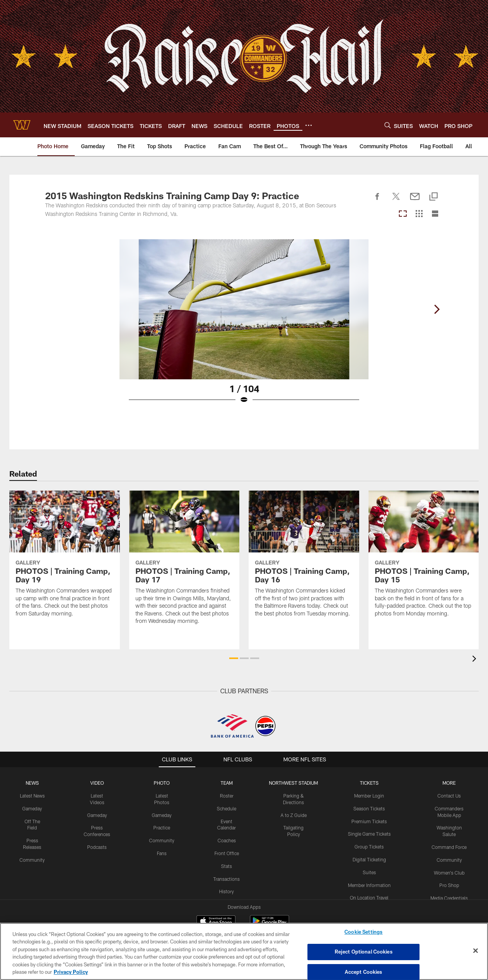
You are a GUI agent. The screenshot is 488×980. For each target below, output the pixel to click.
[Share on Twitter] (396, 201)
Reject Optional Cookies (364, 952)
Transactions (226, 879)
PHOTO (162, 783)
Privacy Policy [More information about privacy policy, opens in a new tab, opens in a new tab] (71, 972)
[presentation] (476, 660)
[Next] (437, 309)
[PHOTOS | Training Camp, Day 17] (184, 562)
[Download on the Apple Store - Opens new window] (216, 922)
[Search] (388, 125)
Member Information (369, 885)
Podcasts (97, 847)
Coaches (227, 840)
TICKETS (369, 783)
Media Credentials (449, 898)
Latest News (32, 796)
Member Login (369, 796)
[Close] (476, 951)
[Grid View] (419, 214)
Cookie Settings (363, 932)
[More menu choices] (309, 125)
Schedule (226, 808)
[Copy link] (434, 197)
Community (32, 860)
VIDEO (97, 783)
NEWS (32, 783)
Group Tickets (369, 847)
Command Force (449, 847)
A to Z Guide (294, 815)
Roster (227, 796)
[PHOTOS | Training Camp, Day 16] (304, 558)
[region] (244, 951)
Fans (162, 853)
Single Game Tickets (369, 834)
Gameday (32, 808)
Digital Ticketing (369, 859)
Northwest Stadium (293, 783)
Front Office (227, 853)
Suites (369, 872)
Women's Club (449, 873)
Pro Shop (449, 885)
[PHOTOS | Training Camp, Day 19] (65, 558)
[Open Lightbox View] (244, 326)
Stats (226, 866)
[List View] (435, 214)
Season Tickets (369, 808)
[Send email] (415, 201)
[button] (234, 658)
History (226, 891)
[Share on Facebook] (377, 201)
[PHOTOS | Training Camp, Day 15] (424, 558)
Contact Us (449, 796)
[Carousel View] (403, 214)
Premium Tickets (369, 821)
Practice (162, 827)
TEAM (227, 783)
